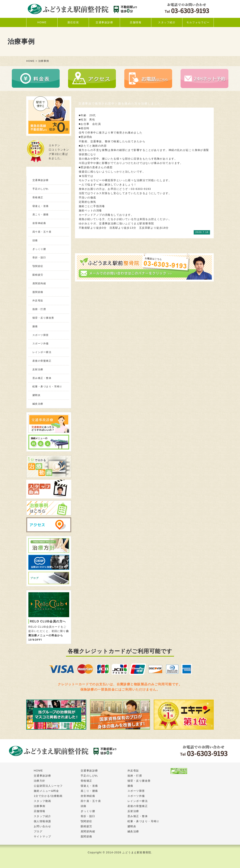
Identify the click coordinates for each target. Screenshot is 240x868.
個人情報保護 (42, 821)
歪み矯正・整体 (42, 378)
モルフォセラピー (198, 22)
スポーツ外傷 (41, 344)
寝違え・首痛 (41, 206)
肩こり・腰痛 (41, 215)
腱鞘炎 (36, 395)
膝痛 (35, 326)
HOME (42, 22)
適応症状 (73, 22)
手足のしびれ (41, 189)
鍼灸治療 (38, 404)
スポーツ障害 (41, 335)
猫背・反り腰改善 (43, 318)
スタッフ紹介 (167, 22)
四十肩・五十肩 (42, 232)
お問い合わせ (42, 826)
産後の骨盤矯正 (42, 361)
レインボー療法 (42, 352)
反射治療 (38, 369)
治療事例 (40, 806)
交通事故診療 (104, 22)
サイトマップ (42, 836)
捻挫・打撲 (39, 309)
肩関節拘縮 (39, 283)
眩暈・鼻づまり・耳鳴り (47, 386)
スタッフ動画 (42, 801)
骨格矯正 (38, 197)
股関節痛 (38, 292)
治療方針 (40, 781)
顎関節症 (38, 266)
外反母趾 (38, 301)
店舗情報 (136, 22)
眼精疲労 (38, 275)
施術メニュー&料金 (46, 791)
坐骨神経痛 (39, 223)
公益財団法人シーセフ (48, 786)
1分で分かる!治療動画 (48, 796)
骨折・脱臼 (39, 258)
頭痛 (35, 240)
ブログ (38, 831)
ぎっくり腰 (39, 249)
